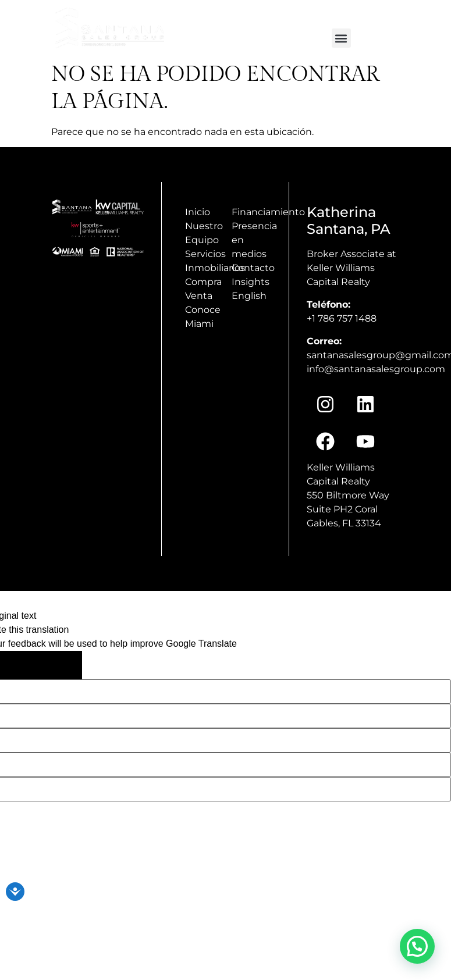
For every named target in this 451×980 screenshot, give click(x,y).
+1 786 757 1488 (342, 318)
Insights (251, 282)
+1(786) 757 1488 (407, 13)
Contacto (253, 268)
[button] (341, 38)
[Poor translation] (58, 665)
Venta (199, 296)
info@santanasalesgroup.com (301, 13)
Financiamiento (268, 212)
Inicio (198, 212)
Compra (203, 282)
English (249, 296)
